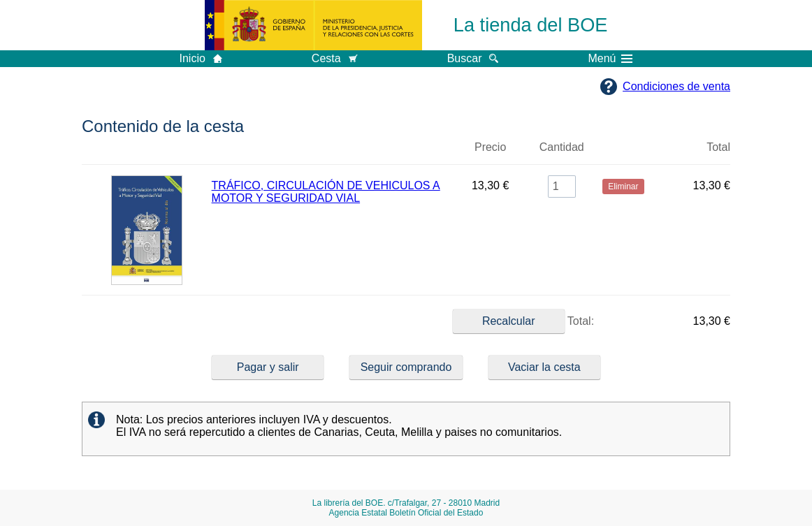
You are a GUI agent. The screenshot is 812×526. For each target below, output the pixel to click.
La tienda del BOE (531, 25)
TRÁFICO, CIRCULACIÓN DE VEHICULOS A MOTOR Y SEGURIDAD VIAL (326, 192)
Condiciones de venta (676, 86)
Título (332, 153)
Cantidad (562, 147)
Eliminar (623, 153)
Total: (523, 321)
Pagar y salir (268, 367)
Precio (490, 147)
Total (718, 147)
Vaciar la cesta (544, 367)
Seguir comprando (406, 367)
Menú (610, 59)
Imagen (147, 153)
